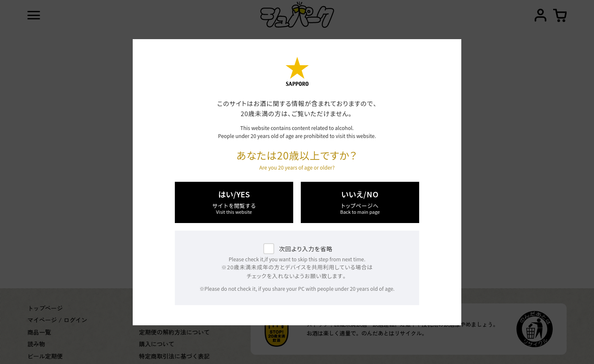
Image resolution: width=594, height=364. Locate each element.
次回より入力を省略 (306, 249)
